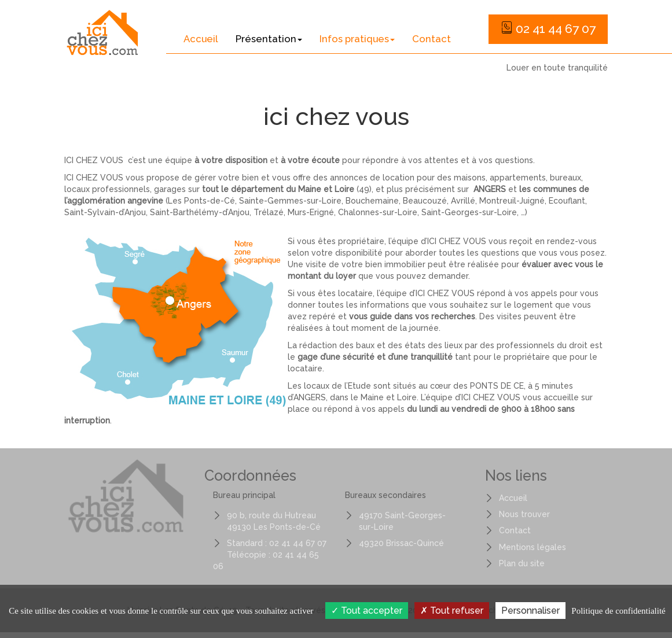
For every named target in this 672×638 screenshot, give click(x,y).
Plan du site (522, 563)
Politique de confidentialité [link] (618, 611)
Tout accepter (367, 611)
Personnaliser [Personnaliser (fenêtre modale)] (530, 611)
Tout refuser (452, 611)
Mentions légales (533, 547)
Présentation (269, 39)
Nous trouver (524, 514)
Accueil (201, 39)
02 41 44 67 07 (548, 29)
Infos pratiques (357, 39)
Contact (432, 39)
